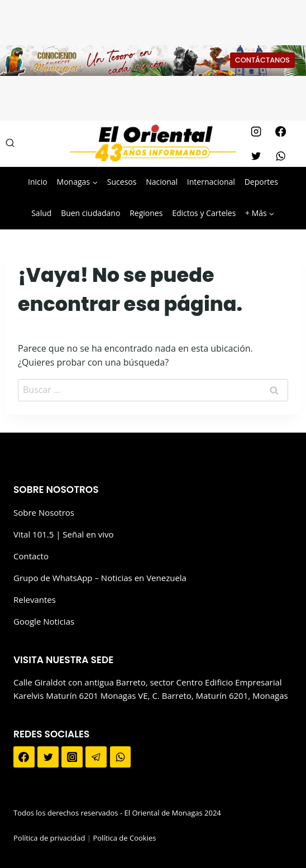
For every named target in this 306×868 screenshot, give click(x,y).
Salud (41, 213)
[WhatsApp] (280, 156)
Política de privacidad (49, 838)
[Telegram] (96, 757)
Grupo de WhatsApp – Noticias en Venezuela (100, 578)
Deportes (261, 182)
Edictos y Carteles (204, 213)
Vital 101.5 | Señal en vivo (64, 534)
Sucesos (122, 182)
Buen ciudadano (90, 213)
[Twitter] (256, 156)
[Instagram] (256, 131)
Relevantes (35, 600)
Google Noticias (44, 621)
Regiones (146, 213)
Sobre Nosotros (44, 512)
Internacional (211, 182)
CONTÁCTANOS (262, 60)
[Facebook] (280, 131)
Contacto (31, 556)
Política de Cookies (124, 838)
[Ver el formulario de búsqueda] (10, 143)
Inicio (38, 182)
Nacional (162, 182)
